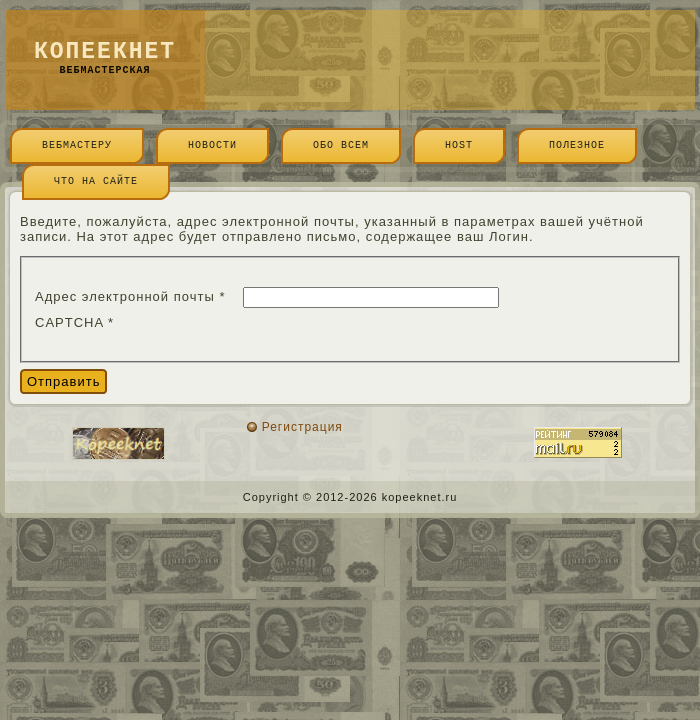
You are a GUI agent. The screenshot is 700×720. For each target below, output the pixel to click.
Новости (212, 145)
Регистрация (302, 427)
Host (459, 145)
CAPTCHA (74, 322)
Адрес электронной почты (130, 296)
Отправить (63, 381)
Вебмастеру (77, 145)
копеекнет (105, 52)
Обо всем (341, 145)
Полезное (577, 145)
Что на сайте (96, 181)
